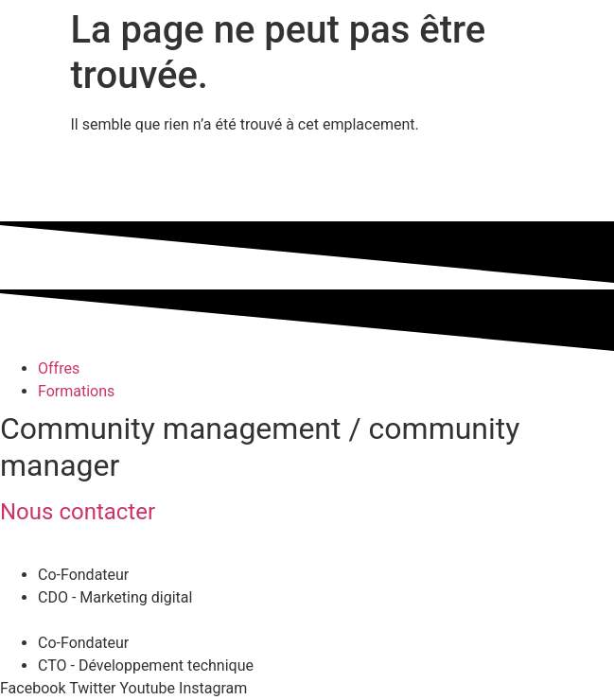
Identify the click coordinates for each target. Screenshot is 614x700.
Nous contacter (78, 512)
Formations (76, 391)
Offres (59, 368)
